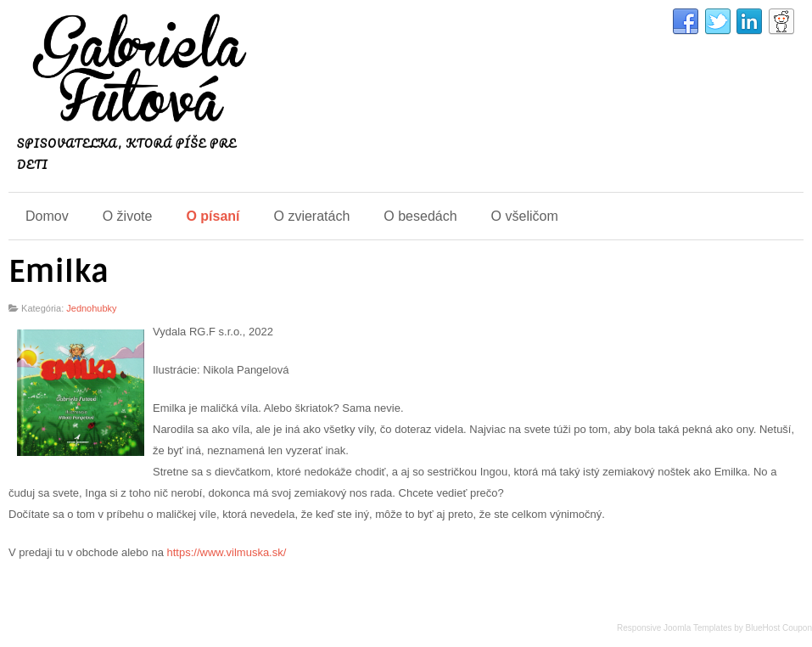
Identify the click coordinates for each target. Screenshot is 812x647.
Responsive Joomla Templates (674, 628)
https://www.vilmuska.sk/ (226, 552)
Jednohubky (91, 308)
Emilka (59, 272)
